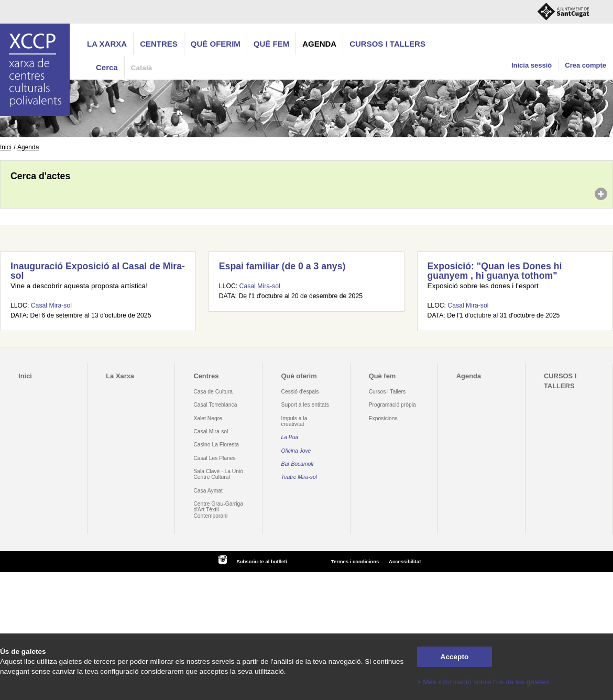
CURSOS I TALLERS (387, 44)
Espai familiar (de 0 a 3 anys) (282, 266)
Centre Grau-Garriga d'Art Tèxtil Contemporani (218, 510)
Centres (159, 44)
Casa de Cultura (213, 392)
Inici (6, 147)
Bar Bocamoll (297, 464)
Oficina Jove (296, 451)
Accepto (455, 657)
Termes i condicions (355, 561)
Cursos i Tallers (387, 392)
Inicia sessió (532, 65)
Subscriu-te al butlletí (262, 561)
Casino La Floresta (216, 445)
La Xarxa (107, 44)
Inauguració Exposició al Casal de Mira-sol (98, 271)
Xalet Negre (208, 418)
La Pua (290, 437)
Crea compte (585, 65)
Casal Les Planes (214, 458)
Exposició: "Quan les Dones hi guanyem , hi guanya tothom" (495, 271)
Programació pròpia (392, 405)
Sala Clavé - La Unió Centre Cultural (218, 474)
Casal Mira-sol (51, 305)
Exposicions (383, 418)
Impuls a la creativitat (294, 421)
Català (142, 68)
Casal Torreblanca (215, 405)
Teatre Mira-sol (299, 477)
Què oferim (216, 44)
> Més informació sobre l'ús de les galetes (483, 682)
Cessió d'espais (300, 392)
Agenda (319, 44)
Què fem (271, 44)
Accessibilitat (405, 561)
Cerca (107, 67)
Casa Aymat (208, 491)
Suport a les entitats (305, 405)
